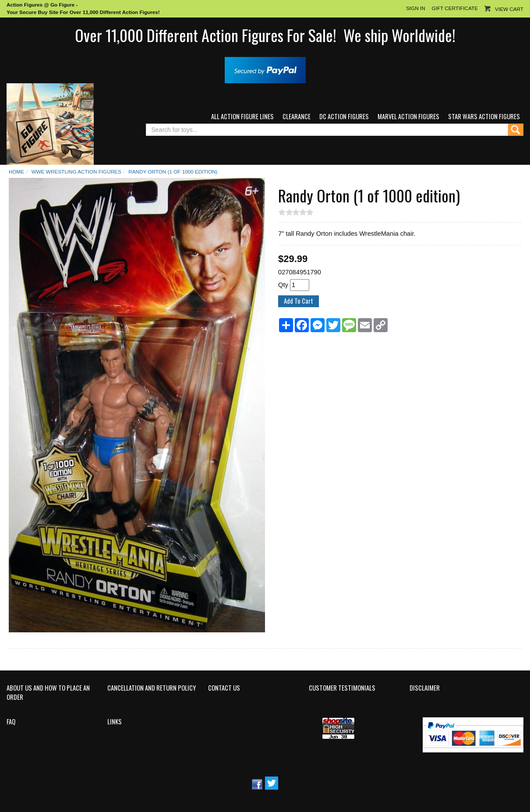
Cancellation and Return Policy (152, 688)
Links (115, 722)
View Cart (509, 9)
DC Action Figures (344, 116)
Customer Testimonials (342, 688)
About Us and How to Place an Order (48, 693)
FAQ (11, 722)
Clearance (297, 116)
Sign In (416, 8)
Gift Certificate (455, 8)
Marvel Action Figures (408, 116)
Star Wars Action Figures (484, 116)
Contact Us (224, 688)
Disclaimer (425, 688)
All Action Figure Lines (242, 116)
